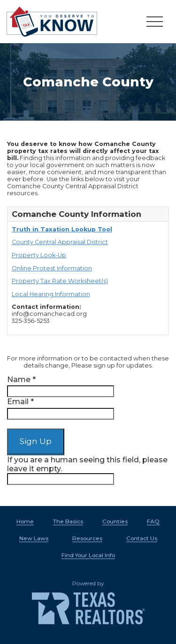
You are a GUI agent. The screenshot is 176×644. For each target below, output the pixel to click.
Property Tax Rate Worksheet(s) (60, 281)
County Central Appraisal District (60, 242)
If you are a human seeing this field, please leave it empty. (87, 470)
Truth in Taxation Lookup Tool (62, 229)
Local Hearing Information (51, 294)
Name (21, 379)
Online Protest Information (52, 268)
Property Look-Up (39, 255)
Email (20, 402)
